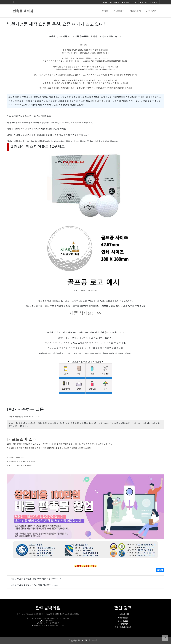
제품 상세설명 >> (85, 313)
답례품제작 (135, 11)
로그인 (143, 2)
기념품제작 (152, 11)
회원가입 (154, 2)
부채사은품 (123, 624)
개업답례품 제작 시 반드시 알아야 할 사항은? (34, 585)
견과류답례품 (123, 614)
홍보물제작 (119, 11)
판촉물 (105, 11)
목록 (160, 570)
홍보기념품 (123, 621)
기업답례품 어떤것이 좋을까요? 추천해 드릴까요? (36, 579)
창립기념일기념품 (123, 627)
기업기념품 (123, 617)
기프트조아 (91, 290)
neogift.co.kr (97, 640)
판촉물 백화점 (23, 11)
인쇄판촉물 (100, 101)
